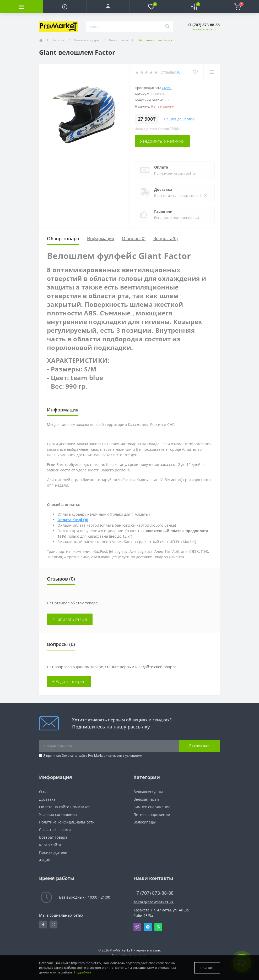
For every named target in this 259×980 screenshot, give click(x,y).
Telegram (148, 927)
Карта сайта (50, 845)
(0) (179, 72)
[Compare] (212, 72)
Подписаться (199, 746)
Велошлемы (118, 40)
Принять (207, 968)
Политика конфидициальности (67, 822)
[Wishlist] (195, 72)
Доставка (163, 189)
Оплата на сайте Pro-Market (83, 756)
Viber (137, 927)
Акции (45, 860)
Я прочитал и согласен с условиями (93, 756)
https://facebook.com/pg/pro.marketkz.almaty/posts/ (43, 925)
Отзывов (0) (134, 238)
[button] (108, 7)
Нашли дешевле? (179, 119)
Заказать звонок (203, 29)
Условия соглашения (58, 814)
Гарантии (163, 211)
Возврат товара (53, 837)
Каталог (58, 40)
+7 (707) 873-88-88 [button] (154, 893)
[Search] (167, 27)
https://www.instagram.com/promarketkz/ (53, 925)
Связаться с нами (55, 830)
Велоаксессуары (87, 40)
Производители (53, 852)
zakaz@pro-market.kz (154, 902)
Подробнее (83, 972)
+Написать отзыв (70, 619)
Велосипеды (145, 822)
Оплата (161, 167)
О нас (44, 792)
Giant (167, 88)
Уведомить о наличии (162, 141)
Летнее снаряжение (152, 814)
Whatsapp (158, 927)
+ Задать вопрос (69, 682)
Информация (101, 238)
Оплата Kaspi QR (73, 520)
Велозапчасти (146, 799)
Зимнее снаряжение (152, 807)
